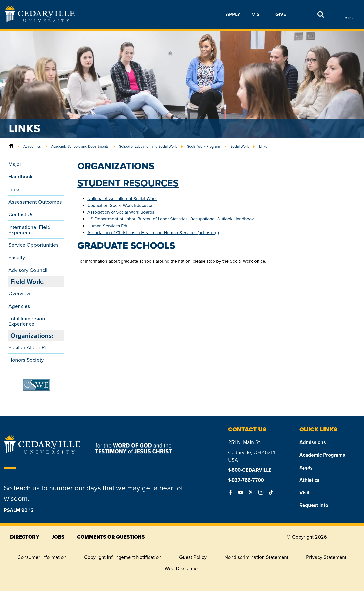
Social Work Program (204, 146)
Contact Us (21, 214)
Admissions (313, 442)
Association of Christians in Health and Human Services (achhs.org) (153, 233)
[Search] (321, 14)
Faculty (17, 257)
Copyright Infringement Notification (123, 557)
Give (281, 14)
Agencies (19, 306)
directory (25, 537)
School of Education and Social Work (148, 146)
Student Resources (128, 183)
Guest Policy (193, 557)
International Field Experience (29, 230)
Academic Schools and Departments (80, 146)
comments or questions (111, 537)
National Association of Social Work (122, 199)
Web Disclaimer (182, 568)
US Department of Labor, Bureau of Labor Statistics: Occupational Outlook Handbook (171, 219)
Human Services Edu (108, 226)
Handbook (21, 177)
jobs (58, 537)
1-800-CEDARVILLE (250, 470)
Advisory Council (28, 270)
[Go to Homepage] (40, 21)
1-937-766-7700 (246, 480)
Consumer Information (42, 557)
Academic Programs (322, 455)
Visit (258, 14)
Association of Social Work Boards (121, 212)
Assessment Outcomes (35, 202)
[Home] (11, 146)
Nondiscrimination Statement (256, 557)
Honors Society (26, 360)
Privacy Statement (326, 557)
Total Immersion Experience (27, 321)
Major (15, 164)
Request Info (314, 505)
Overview (19, 293)
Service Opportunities (33, 245)
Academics (32, 146)
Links (263, 146)
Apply (233, 14)
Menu (349, 14)
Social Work (240, 146)
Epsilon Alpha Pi (27, 347)
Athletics (310, 480)
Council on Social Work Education (120, 205)
